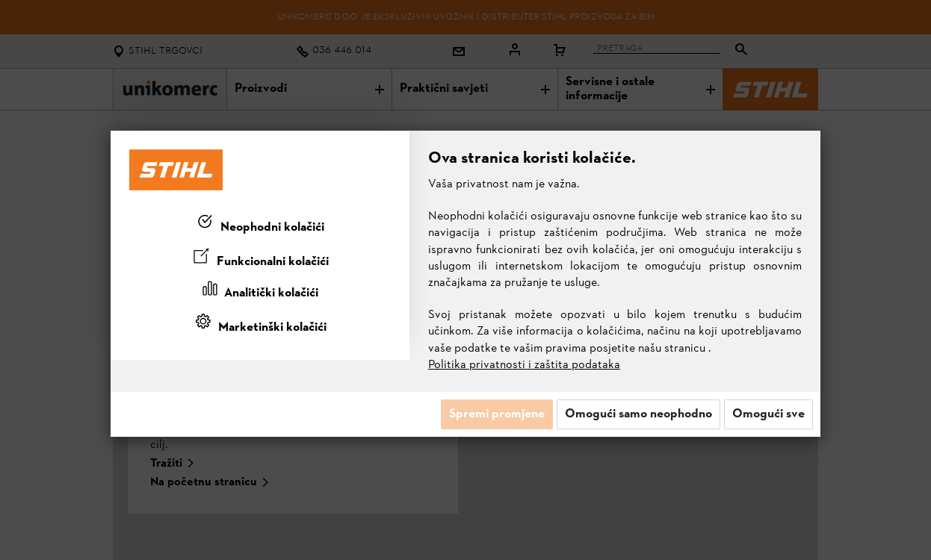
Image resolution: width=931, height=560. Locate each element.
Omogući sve (768, 414)
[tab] (260, 225)
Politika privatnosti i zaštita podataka (524, 365)
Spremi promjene (497, 414)
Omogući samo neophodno (638, 414)
